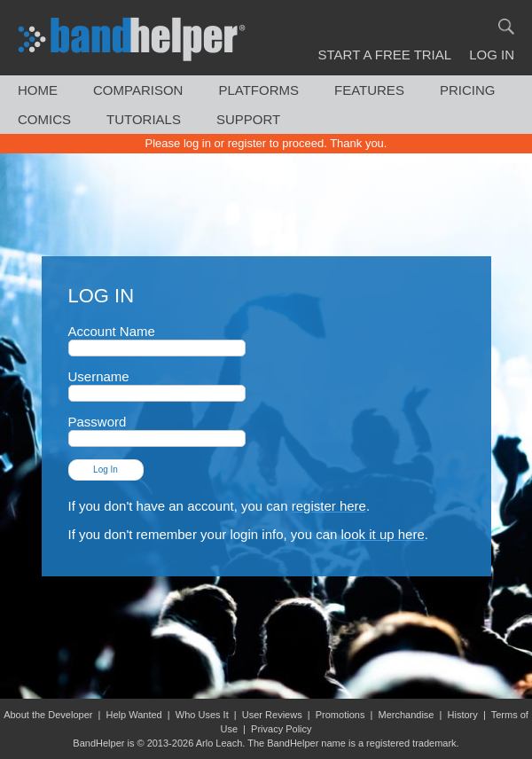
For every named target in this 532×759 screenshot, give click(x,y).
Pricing (468, 90)
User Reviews (272, 715)
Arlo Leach (219, 743)
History (463, 715)
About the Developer (48, 715)
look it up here (383, 534)
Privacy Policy (281, 729)
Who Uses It (202, 715)
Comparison (138, 90)
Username (157, 384)
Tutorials (144, 119)
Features (369, 90)
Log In (492, 55)
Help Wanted (134, 715)
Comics (44, 119)
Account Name (157, 339)
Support (248, 119)
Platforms (258, 90)
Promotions (340, 715)
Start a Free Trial (385, 55)
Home (38, 90)
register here (329, 506)
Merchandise (406, 715)
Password (157, 430)
